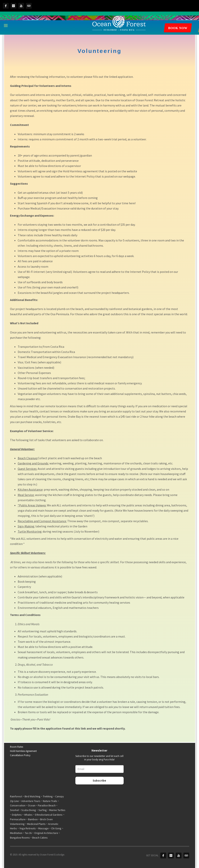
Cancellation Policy (20, 755)
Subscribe (99, 780)
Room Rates (17, 747)
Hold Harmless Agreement (23, 751)
